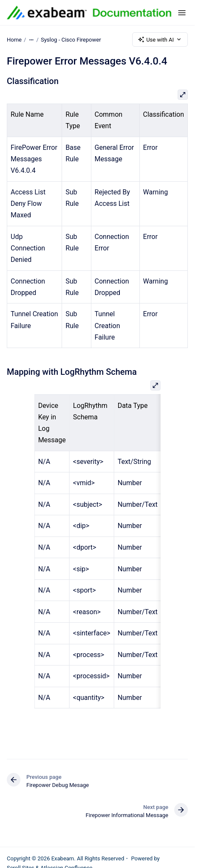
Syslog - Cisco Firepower (71, 39)
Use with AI (160, 39)
